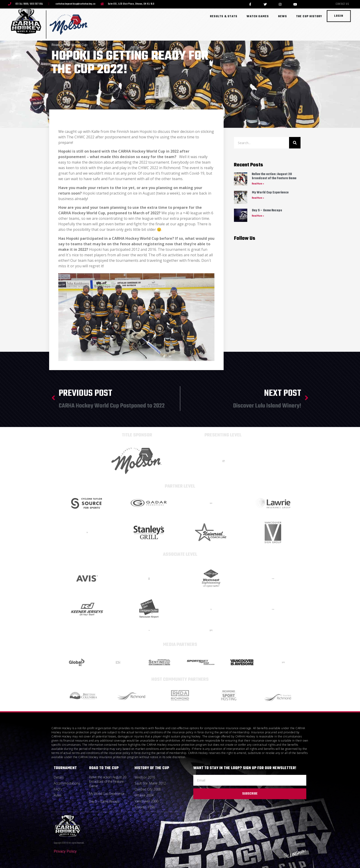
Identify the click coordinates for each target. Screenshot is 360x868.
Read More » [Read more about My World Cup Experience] (258, 198)
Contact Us (342, 4)
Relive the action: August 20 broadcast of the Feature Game (274, 176)
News (283, 17)
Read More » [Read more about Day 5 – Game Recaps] (258, 216)
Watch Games (258, 17)
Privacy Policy (65, 851)
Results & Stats (224, 17)
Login (339, 16)
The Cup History (309, 17)
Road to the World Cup (69, 45)
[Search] (295, 143)
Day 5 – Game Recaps (267, 211)
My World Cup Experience (270, 193)
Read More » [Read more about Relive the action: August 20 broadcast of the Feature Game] (258, 184)
